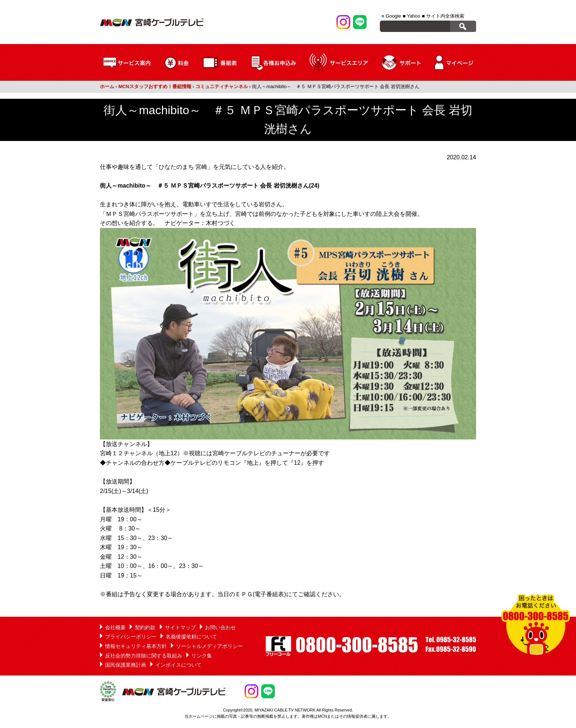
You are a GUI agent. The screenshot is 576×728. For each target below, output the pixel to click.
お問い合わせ (220, 627)
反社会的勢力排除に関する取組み (144, 656)
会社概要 (115, 627)
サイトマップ (180, 627)
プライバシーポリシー (131, 637)
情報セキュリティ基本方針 (136, 646)
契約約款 (145, 627)
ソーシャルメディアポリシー (209, 646)
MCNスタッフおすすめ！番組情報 (155, 86)
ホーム (107, 86)
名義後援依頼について (191, 637)
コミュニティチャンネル (222, 86)
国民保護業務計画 (126, 665)
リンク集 (202, 656)
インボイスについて (179, 665)
